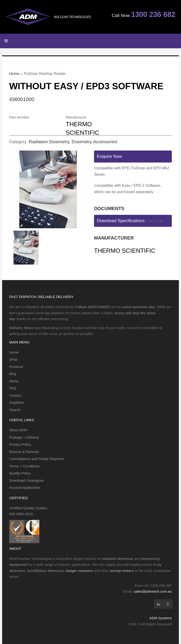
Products (16, 367)
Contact (15, 395)
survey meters (122, 571)
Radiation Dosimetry (49, 142)
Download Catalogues (27, 480)
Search (15, 410)
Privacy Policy (20, 444)
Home (14, 74)
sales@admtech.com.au (153, 591)
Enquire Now (109, 156)
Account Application (25, 487)
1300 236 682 (153, 14)
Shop (13, 359)
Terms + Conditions (24, 466)
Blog (13, 374)
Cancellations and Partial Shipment (37, 459)
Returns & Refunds (24, 452)
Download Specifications (121, 221)
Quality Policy (20, 473)
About (14, 381)
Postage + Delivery (24, 437)
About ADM (18, 430)
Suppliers (17, 402)
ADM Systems (161, 618)
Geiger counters (79, 571)
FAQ (13, 388)
